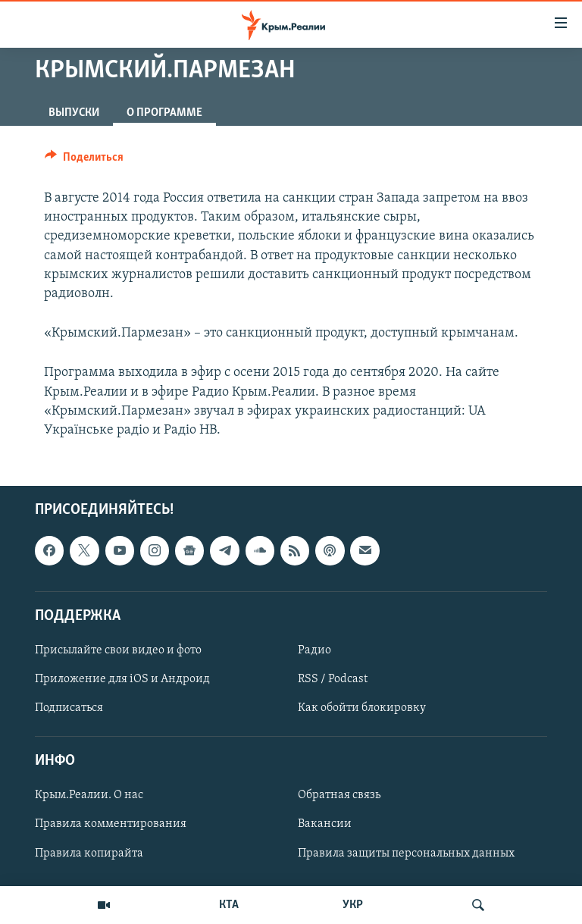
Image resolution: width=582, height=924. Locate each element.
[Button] (84, 161)
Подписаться (69, 708)
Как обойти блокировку (362, 708)
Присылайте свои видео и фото (118, 650)
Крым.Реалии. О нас (89, 796)
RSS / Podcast (333, 679)
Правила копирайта (89, 854)
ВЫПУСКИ (74, 113)
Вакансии (325, 825)
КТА (229, 905)
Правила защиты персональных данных (406, 854)
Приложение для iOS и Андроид (122, 679)
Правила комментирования (111, 825)
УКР (353, 905)
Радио (314, 650)
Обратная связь (339, 796)
